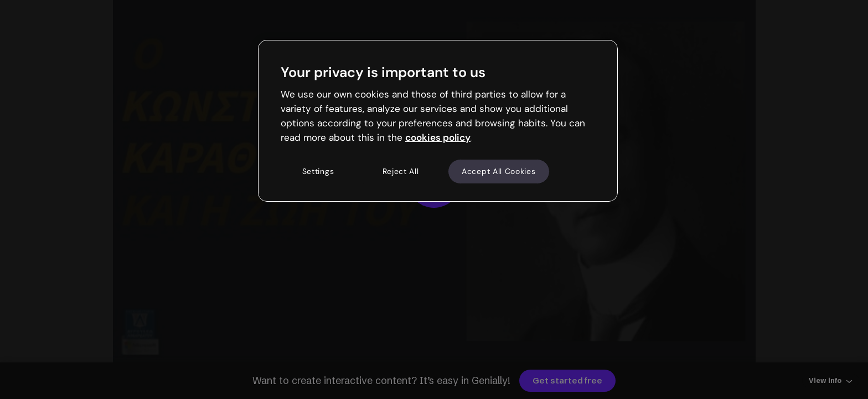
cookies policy (438, 137)
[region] (438, 121)
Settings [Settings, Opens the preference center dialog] (318, 171)
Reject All (401, 171)
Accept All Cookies (499, 171)
